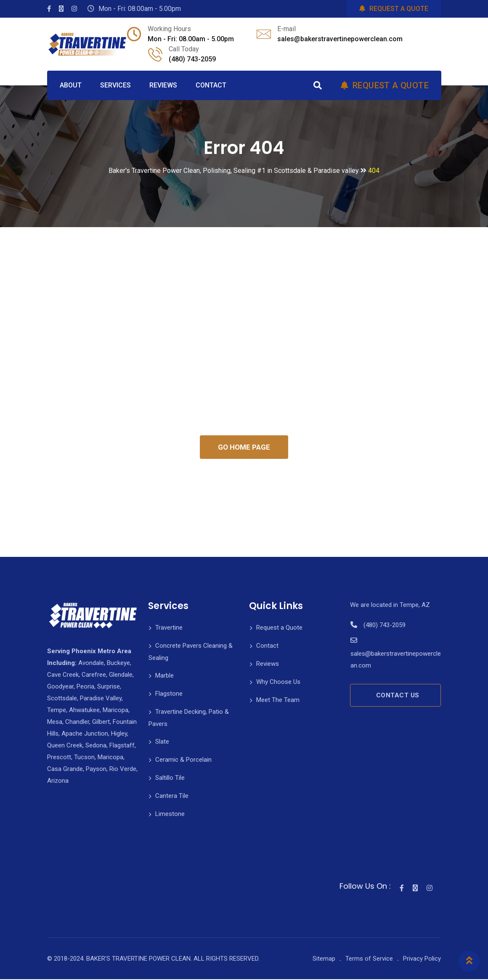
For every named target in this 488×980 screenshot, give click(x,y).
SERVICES (115, 85)
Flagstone (169, 694)
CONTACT (211, 85)
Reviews (268, 665)
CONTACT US (398, 696)
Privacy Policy (422, 959)
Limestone (170, 815)
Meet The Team (278, 701)
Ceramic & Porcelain (183, 760)
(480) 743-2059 (192, 59)
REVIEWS (163, 85)
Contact (267, 646)
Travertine (169, 628)
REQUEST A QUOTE (394, 9)
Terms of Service (369, 959)
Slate (162, 742)
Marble (164, 676)
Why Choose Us (278, 683)
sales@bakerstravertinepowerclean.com (340, 39)
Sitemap (324, 959)
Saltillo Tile (170, 779)
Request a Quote (279, 628)
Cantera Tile (172, 797)
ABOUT (71, 85)
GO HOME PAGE (244, 448)
